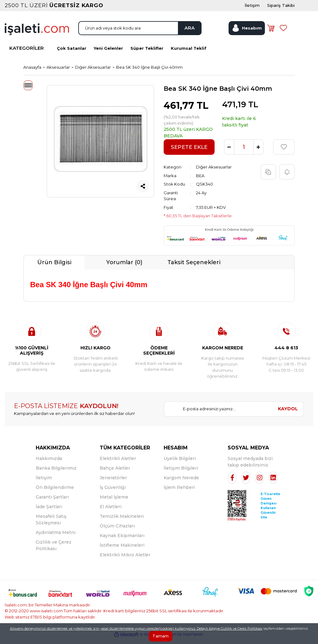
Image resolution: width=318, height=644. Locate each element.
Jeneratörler (113, 483)
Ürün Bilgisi (54, 267)
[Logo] (37, 33)
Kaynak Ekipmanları (122, 540)
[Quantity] (244, 152)
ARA (187, 32)
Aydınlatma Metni (56, 537)
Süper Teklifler (147, 53)
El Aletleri (111, 512)
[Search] (140, 32)
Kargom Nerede (181, 483)
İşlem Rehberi (179, 492)
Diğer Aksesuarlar (214, 172)
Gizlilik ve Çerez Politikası (242, 628)
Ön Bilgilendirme (55, 492)
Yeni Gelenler (108, 53)
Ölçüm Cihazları (117, 531)
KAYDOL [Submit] (288, 414)
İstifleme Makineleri (122, 550)
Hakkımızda (49, 463)
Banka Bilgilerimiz (56, 473)
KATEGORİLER (27, 53)
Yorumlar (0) (124, 267)
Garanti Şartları (52, 502)
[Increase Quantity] (258, 152)
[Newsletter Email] (218, 414)
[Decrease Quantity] (229, 152)
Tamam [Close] (161, 636)
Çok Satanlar (72, 53)
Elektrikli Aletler (118, 463)
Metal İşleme (114, 502)
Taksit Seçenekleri (194, 267)
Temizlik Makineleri (122, 521)
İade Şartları (49, 512)
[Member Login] (247, 32)
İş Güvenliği (113, 492)
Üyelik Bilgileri (180, 463)
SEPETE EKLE (189, 152)
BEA (200, 181)
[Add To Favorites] (284, 152)
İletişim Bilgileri (181, 473)
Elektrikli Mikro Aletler (125, 560)
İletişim (44, 483)
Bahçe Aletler (115, 473)
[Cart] (272, 32)
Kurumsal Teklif (189, 53)
